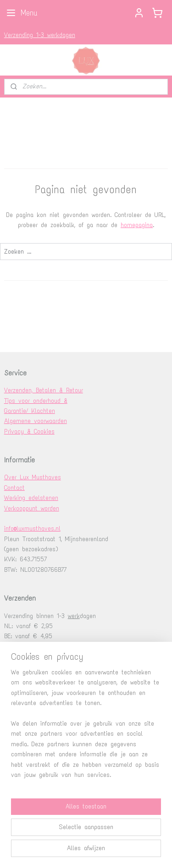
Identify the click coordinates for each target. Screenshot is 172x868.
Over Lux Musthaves (33, 477)
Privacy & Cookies (29, 431)
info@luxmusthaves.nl (32, 529)
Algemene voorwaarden (36, 421)
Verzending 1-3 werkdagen (40, 35)
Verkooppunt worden (32, 508)
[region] (86, 727)
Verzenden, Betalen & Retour (44, 390)
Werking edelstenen (31, 498)
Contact (14, 488)
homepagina (137, 225)
